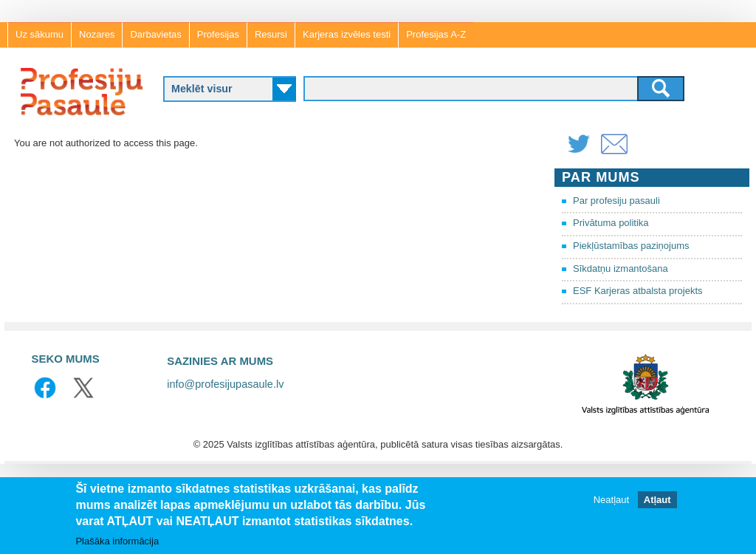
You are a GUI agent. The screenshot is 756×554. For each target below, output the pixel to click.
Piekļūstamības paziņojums (631, 246)
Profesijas (218, 34)
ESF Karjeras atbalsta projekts (638, 291)
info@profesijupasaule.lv (225, 384)
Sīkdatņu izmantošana (621, 269)
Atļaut (657, 500)
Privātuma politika (611, 223)
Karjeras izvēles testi (347, 34)
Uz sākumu (39, 34)
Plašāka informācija (117, 541)
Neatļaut (611, 500)
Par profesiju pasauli (616, 201)
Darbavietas (155, 34)
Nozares (97, 34)
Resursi (271, 34)
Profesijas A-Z (436, 34)
